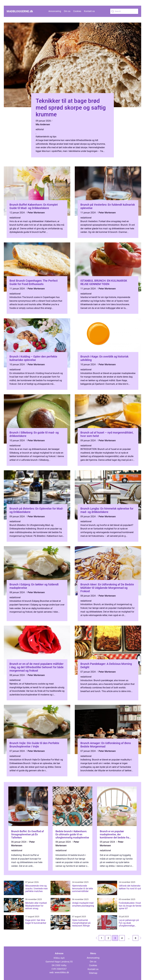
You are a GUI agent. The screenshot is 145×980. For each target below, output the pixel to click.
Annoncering (55, 11)
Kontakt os (89, 11)
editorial (40, 129)
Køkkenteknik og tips (46, 137)
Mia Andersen (43, 124)
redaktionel (15, 218)
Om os (67, 11)
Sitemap (93, 973)
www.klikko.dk (62, 972)
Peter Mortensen (36, 213)
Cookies (77, 11)
